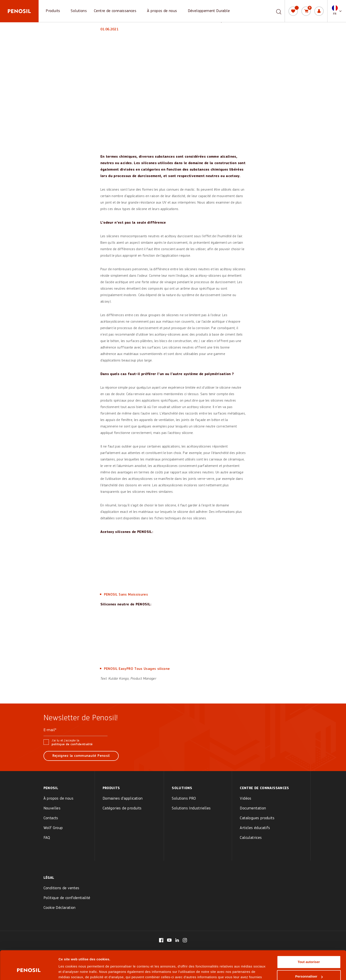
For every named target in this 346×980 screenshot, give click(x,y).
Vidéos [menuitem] (246, 799)
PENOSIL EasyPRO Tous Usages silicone (137, 669)
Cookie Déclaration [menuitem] (60, 908)
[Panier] (306, 11)
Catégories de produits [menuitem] (122, 808)
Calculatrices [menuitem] (251, 838)
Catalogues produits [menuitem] (257, 818)
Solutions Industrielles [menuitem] (191, 808)
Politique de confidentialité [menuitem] (67, 898)
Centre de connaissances (115, 11)
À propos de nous (162, 11)
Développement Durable (209, 11)
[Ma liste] (293, 11)
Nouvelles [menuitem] (52, 808)
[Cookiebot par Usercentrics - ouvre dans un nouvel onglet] (29, 971)
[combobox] (273, 11)
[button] (337, 11)
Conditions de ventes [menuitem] (61, 888)
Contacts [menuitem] (51, 818)
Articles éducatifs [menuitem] (255, 828)
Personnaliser (309, 953)
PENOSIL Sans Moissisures (126, 595)
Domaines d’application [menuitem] (123, 799)
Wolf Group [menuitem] (53, 828)
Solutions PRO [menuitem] (184, 799)
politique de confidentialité (72, 744)
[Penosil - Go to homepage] (19, 11)
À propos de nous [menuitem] (58, 799)
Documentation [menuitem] (253, 808)
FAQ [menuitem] (47, 838)
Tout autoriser (309, 938)
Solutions (79, 11)
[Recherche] (279, 11)
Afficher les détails (74, 971)
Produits (53, 11)
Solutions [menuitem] (182, 788)
